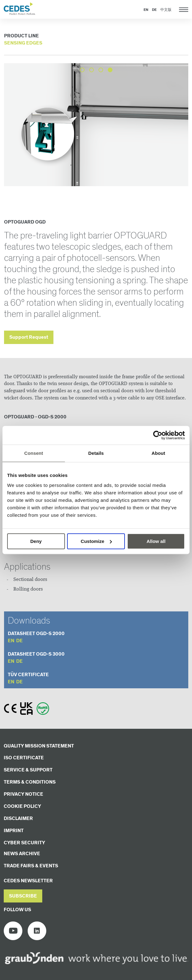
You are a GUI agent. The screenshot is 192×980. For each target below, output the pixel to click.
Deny (36, 541)
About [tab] (158, 453)
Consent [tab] (34, 453)
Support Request (29, 337)
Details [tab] (96, 453)
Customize (96, 541)
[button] (23, 896)
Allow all (156, 541)
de (19, 641)
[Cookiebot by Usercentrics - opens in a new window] (158, 435)
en (11, 641)
